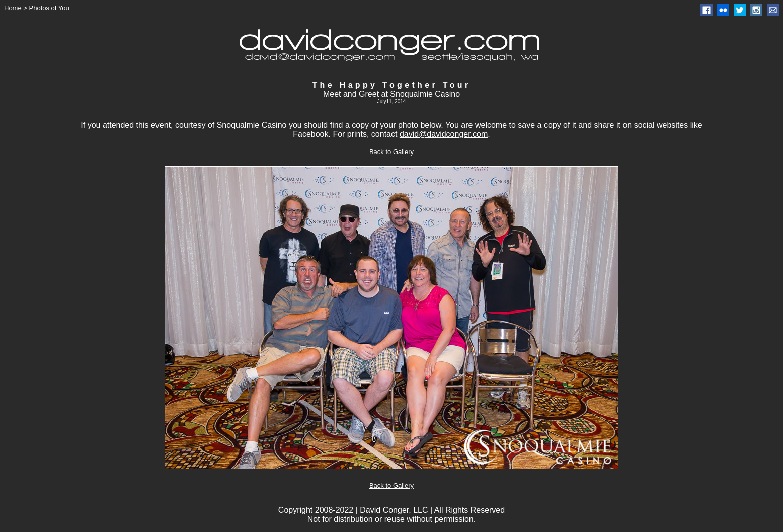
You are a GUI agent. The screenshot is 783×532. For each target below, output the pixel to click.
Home (13, 8)
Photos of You (49, 8)
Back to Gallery (391, 152)
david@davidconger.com (444, 134)
